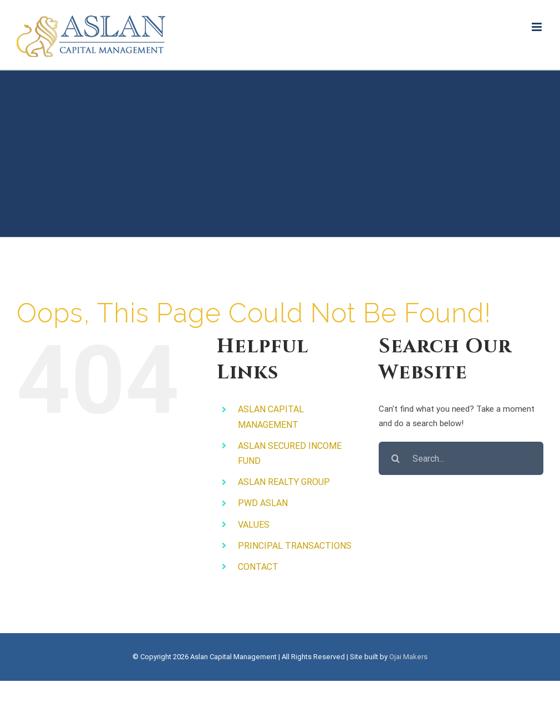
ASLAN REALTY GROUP (284, 482)
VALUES (254, 525)
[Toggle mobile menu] (538, 27)
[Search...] (461, 458)
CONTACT (258, 567)
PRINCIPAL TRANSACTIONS (295, 546)
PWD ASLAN (263, 503)
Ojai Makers (408, 657)
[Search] (395, 458)
